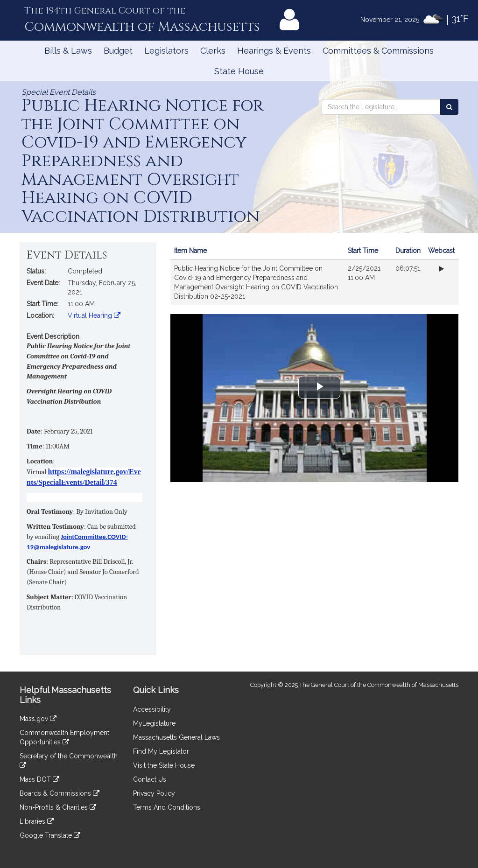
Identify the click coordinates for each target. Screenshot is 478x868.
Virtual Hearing (94, 315)
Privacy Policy (154, 793)
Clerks (213, 51)
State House (239, 71)
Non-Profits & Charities (58, 807)
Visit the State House (164, 765)
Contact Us (150, 779)
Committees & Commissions (378, 51)
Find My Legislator (161, 751)
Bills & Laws (68, 51)
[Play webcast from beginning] (441, 269)
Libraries (37, 821)
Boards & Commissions (60, 793)
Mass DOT (39, 779)
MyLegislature (154, 723)
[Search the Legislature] (449, 107)
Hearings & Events (274, 51)
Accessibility (152, 709)
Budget (118, 51)
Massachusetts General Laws (176, 737)
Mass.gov (38, 719)
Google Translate (50, 835)
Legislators (166, 51)
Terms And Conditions (167, 807)
